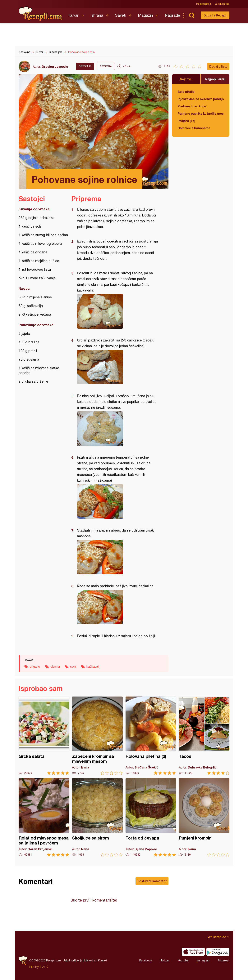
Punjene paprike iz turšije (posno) (201, 113)
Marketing (90, 960)
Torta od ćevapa (151, 817)
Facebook (146, 960)
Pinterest (224, 960)
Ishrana (97, 15)
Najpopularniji (215, 79)
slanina (55, 666)
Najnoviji (186, 79)
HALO (44, 967)
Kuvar (73, 15)
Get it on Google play (218, 952)
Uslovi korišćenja (73, 960)
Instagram (203, 960)
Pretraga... (191, 15)
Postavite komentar (152, 881)
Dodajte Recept (215, 15)
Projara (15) (186, 121)
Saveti (121, 15)
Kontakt (103, 960)
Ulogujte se (222, 4)
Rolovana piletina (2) (151, 736)
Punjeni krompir (204, 817)
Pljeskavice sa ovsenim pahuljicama (201, 99)
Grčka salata (44, 736)
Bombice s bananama (194, 128)
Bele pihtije (186, 92)
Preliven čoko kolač (192, 106)
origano (35, 666)
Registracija (204, 4)
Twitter (165, 960)
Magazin (145, 15)
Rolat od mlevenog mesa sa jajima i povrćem (44, 817)
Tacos (204, 736)
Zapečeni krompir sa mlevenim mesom (97, 736)
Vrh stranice (217, 937)
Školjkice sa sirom (97, 817)
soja (73, 666)
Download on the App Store (193, 952)
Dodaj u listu (218, 66)
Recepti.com (41, 14)
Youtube (183, 960)
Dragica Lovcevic (55, 67)
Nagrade (172, 15)
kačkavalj (93, 666)
